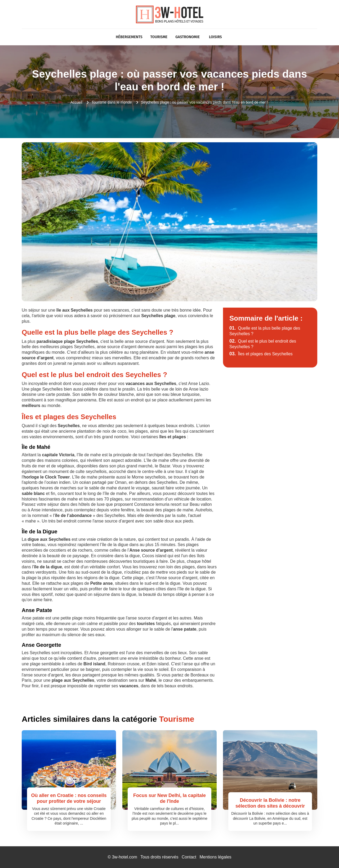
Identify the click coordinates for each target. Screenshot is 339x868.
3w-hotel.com (125, 857)
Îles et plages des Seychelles (261, 354)
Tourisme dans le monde (112, 102)
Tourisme (159, 37)
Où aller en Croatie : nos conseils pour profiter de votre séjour (69, 798)
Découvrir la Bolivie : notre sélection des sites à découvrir (270, 803)
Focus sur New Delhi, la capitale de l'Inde (169, 798)
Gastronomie (188, 37)
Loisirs (215, 37)
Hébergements (129, 37)
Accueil (76, 102)
